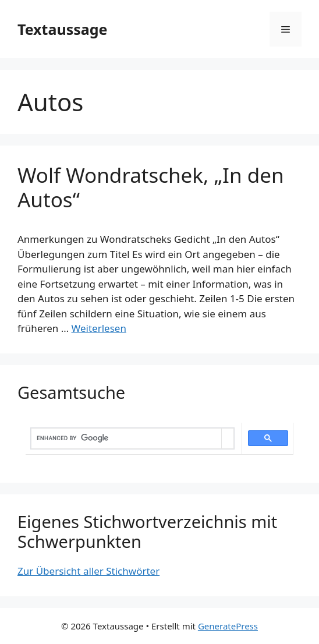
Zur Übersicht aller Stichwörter (88, 571)
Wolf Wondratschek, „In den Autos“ (151, 187)
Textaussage (62, 29)
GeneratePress (228, 626)
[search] (126, 438)
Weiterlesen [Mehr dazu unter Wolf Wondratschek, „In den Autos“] (99, 328)
